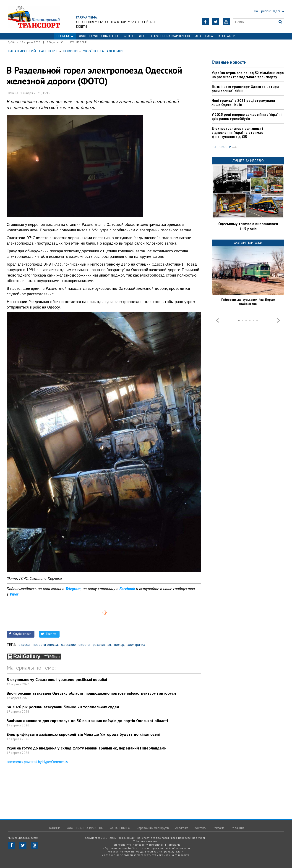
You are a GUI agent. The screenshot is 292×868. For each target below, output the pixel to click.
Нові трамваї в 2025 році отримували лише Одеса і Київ (243, 103)
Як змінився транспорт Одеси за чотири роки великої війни (245, 89)
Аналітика (204, 36)
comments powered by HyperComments (37, 762)
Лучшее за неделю (248, 161)
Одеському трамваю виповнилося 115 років (248, 226)
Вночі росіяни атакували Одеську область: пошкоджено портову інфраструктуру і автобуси (91, 693)
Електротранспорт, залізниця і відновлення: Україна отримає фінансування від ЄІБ (237, 132)
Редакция (238, 828)
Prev (217, 320)
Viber (14, 594)
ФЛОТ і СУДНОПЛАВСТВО (98, 36)
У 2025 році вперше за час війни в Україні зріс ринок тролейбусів (247, 116)
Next (279, 320)
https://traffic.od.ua (46, 16)
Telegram (73, 589)
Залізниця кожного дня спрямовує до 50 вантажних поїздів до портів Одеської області (87, 721)
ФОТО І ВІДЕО (134, 36)
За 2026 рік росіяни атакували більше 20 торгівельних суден (63, 707)
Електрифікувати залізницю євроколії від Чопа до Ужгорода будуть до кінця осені (83, 734)
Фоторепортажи (248, 243)
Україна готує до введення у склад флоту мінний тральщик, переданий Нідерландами (87, 748)
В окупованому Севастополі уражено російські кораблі (57, 679)
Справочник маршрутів (170, 36)
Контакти (227, 36)
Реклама (219, 828)
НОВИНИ (65, 36)
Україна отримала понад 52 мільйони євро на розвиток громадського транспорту (248, 75)
